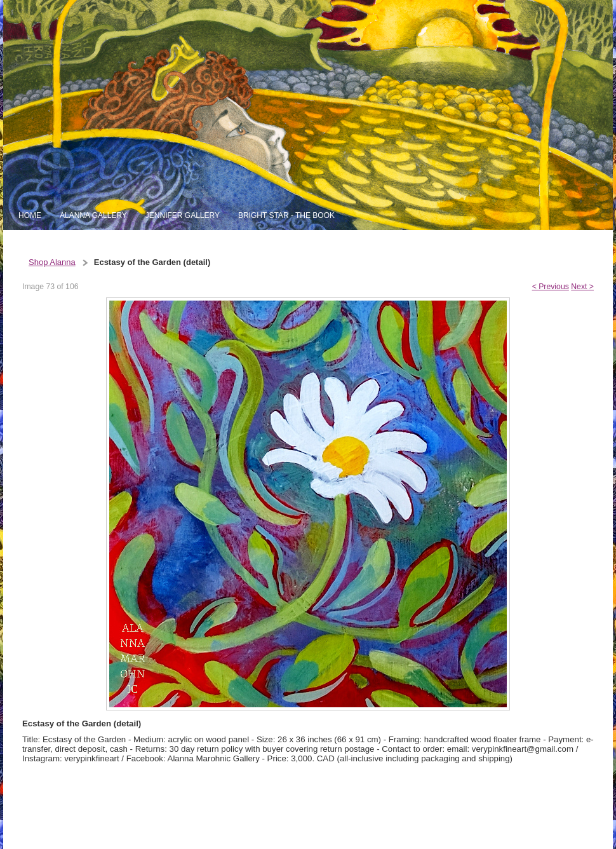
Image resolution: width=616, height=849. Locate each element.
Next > (582, 287)
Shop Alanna (52, 262)
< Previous (551, 287)
